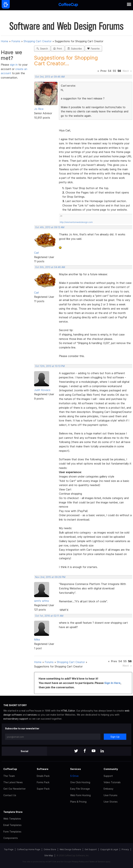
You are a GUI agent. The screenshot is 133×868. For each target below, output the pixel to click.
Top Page (9, 849)
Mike (37, 640)
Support (108, 776)
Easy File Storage (80, 789)
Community (111, 769)
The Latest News (13, 782)
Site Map (49, 855)
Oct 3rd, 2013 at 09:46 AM (50, 77)
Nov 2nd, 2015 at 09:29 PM (50, 577)
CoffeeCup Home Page (29, 849)
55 (114, 71)
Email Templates (12, 825)
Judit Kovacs (42, 390)
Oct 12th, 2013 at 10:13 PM (50, 366)
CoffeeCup (10, 769)
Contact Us (10, 795)
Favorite (93, 49)
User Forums (110, 795)
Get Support (91, 849)
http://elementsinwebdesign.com (76, 222)
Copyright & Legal (109, 849)
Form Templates (12, 832)
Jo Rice (39, 109)
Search (42, 49)
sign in (14, 65)
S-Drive (74, 776)
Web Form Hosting (80, 795)
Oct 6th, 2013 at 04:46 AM (50, 267)
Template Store (13, 812)
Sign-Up (115, 737)
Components (11, 838)
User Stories (111, 802)
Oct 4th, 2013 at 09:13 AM (50, 227)
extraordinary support (16, 719)
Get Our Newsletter (15, 789)
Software (43, 769)
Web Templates (12, 819)
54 (110, 71)
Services (76, 769)
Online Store (50, 849)
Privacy (125, 849)
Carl (36, 253)
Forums (16, 41)
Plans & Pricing (78, 802)
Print (58, 49)
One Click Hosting (80, 782)
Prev (103, 71)
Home (5, 41)
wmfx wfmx (42, 601)
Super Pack (43, 789)
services (32, 715)
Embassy (108, 789)
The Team (9, 776)
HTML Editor (68, 711)
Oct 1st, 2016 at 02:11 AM (49, 616)
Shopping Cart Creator (38, 41)
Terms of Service (97, 862)
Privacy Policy (78, 862)
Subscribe (75, 49)
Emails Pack (43, 776)
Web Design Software (70, 849)
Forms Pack (43, 782)
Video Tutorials (112, 782)
